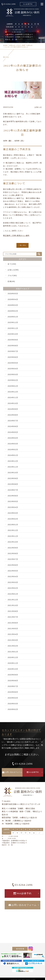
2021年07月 (13, 617)
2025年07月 (13, 351)
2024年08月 (13, 415)
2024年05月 (13, 432)
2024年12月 (13, 392)
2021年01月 (13, 652)
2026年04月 (13, 299)
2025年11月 (13, 328)
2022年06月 (13, 565)
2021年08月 (13, 611)
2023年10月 (13, 473)
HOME (5, 45)
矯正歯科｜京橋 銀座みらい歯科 (16, 235)
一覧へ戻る (22, 245)
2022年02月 (13, 588)
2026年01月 (13, 317)
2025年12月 (13, 322)
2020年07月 (13, 686)
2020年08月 (13, 681)
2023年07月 (13, 490)
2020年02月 (13, 709)
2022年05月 (13, 571)
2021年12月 (13, 600)
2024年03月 (13, 444)
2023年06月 (13, 496)
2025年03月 (13, 374)
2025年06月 (13, 357)
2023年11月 (13, 467)
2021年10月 (13, 605)
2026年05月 (13, 294)
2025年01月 (13, 386)
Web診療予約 (28, 4)
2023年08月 (13, 484)
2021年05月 (13, 629)
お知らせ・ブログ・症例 (17, 45)
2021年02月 (13, 646)
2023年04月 (13, 507)
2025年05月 (13, 363)
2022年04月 (13, 577)
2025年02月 (13, 380)
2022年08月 (13, 553)
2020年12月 (13, 657)
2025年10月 (13, 334)
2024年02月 (13, 450)
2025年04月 (13, 369)
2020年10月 (13, 669)
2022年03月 (13, 582)
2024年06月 (13, 426)
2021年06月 (13, 623)
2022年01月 (13, 594)
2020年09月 (13, 675)
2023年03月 (13, 513)
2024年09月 (13, 409)
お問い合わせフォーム (14, 772)
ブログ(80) (12, 276)
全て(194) (12, 264)
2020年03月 (13, 704)
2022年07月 (13, 559)
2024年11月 (13, 398)
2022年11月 (13, 536)
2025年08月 (13, 346)
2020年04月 (13, 698)
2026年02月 (13, 311)
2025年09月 (13, 340)
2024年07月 (13, 421)
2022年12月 (13, 530)
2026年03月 (13, 305)
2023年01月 (13, 525)
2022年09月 (13, 548)
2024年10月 (13, 403)
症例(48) (11, 281)
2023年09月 (13, 478)
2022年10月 (13, 542)
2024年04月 (13, 438)
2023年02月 (13, 519)
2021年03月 (13, 640)
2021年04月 (13, 634)
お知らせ (30, 45)
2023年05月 (13, 501)
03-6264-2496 (9, 4)
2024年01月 (13, 455)
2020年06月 (13, 692)
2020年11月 (13, 663)
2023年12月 (13, 461)
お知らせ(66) (13, 270)
